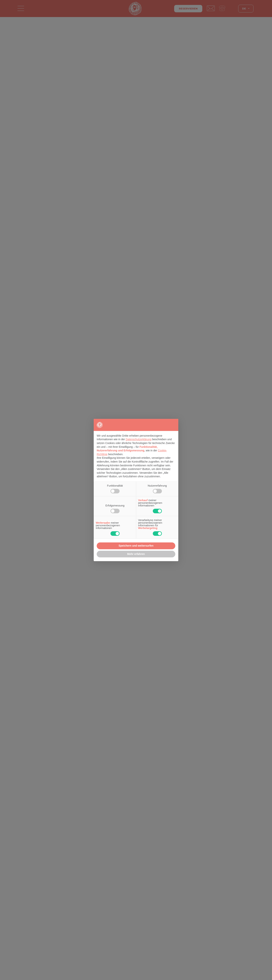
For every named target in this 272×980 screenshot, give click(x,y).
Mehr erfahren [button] (136, 554)
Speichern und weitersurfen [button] (136, 546)
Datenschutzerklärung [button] (138, 439)
